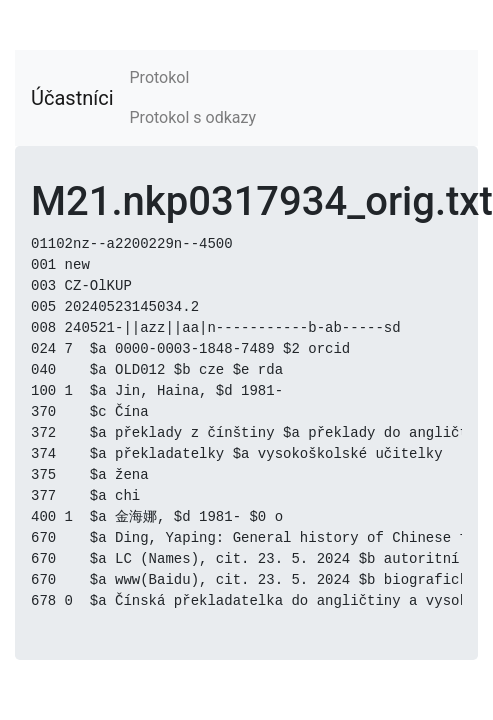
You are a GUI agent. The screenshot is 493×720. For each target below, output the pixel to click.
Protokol (160, 77)
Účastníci (72, 98)
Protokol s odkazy (193, 117)
